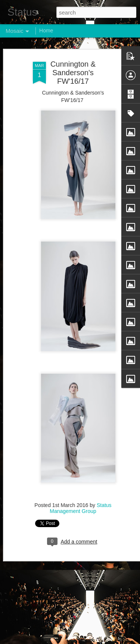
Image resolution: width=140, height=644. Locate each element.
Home (46, 31)
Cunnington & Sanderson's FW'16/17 (73, 72)
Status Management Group (80, 508)
